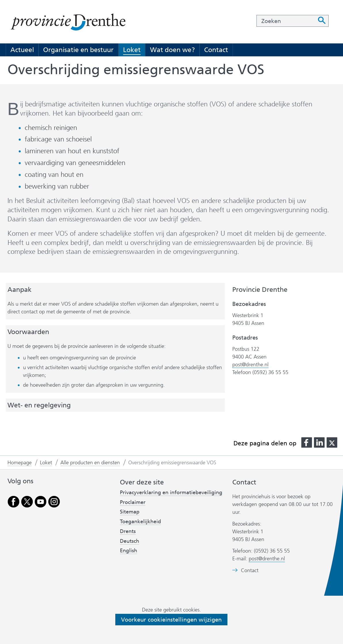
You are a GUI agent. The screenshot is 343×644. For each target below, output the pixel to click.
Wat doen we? (173, 50)
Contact (216, 50)
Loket (132, 50)
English (129, 551)
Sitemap (130, 512)
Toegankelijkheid (140, 522)
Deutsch (130, 541)
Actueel (22, 50)
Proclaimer (133, 502)
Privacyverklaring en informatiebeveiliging (171, 492)
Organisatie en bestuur (78, 50)
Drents (128, 531)
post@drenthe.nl (250, 365)
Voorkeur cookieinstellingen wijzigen (171, 620)
